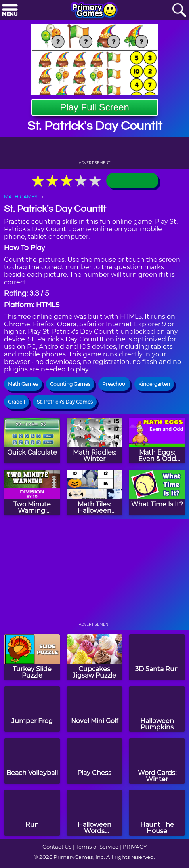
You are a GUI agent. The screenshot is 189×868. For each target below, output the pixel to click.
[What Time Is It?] (157, 492)
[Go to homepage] (94, 11)
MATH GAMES (21, 197)
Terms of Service (97, 847)
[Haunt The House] (157, 813)
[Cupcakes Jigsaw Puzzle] (95, 657)
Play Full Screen (94, 107)
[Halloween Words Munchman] (95, 813)
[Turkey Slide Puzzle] (32, 657)
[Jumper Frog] (32, 709)
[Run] (32, 813)
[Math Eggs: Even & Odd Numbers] (157, 441)
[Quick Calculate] (32, 441)
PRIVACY (135, 847)
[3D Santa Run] (157, 657)
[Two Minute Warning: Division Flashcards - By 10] (32, 492)
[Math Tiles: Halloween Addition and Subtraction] (95, 492)
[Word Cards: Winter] (157, 761)
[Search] (179, 10)
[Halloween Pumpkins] (157, 709)
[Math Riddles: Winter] (95, 441)
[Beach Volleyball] (32, 761)
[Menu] (10, 10)
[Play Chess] (95, 761)
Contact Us (57, 847)
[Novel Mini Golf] (95, 709)
